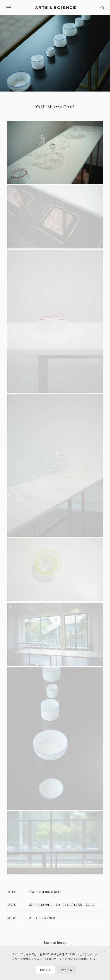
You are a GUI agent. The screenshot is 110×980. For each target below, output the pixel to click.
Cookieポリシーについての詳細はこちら (70, 959)
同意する (45, 970)
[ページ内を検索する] (102, 8)
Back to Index (55, 943)
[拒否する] (105, 951)
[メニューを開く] (8, 8)
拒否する (67, 970)
